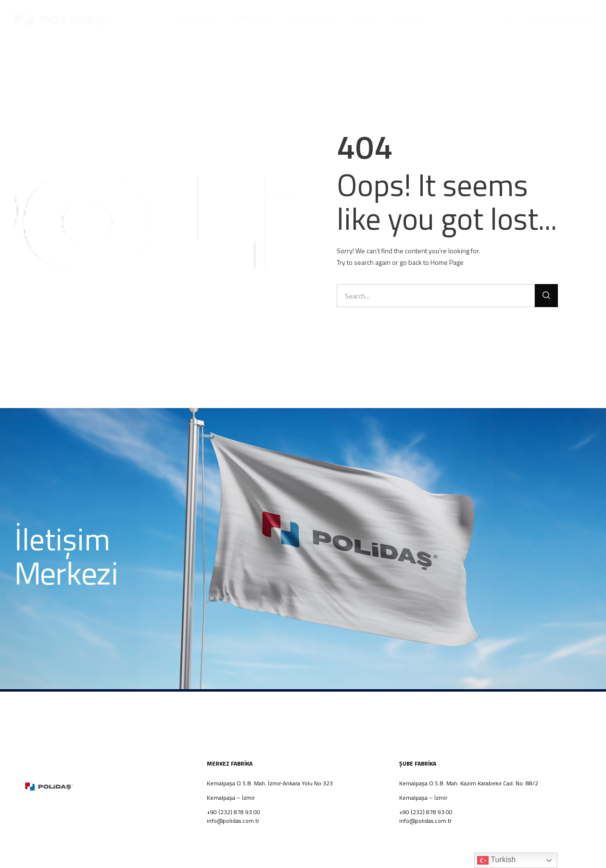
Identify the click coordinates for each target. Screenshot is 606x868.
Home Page (447, 262)
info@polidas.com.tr (233, 821)
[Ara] (546, 296)
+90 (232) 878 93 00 (426, 812)
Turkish (496, 860)
